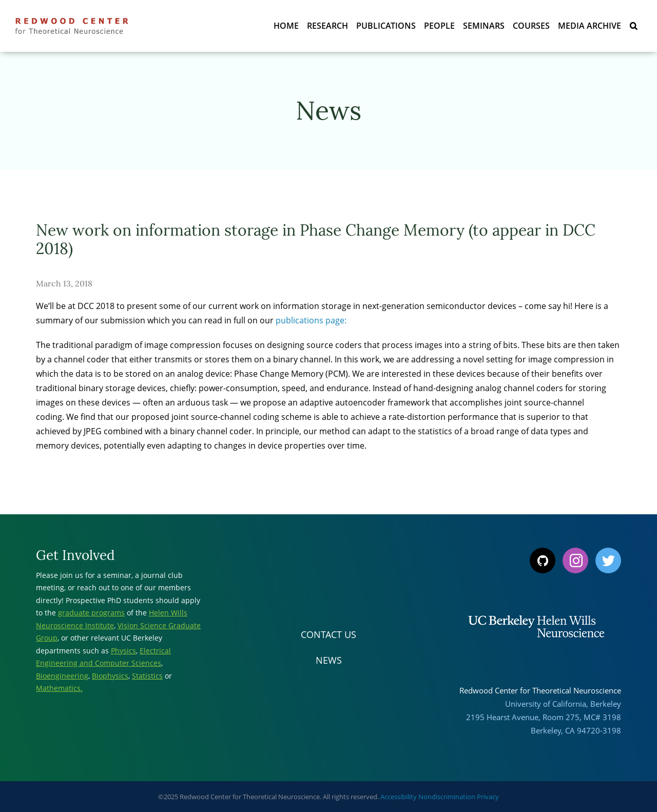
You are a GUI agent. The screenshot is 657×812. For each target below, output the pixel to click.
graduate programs (91, 613)
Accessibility (399, 797)
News (329, 660)
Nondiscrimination (447, 797)
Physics (123, 651)
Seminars (484, 26)
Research (327, 26)
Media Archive (590, 26)
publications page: (311, 320)
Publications (386, 26)
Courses (531, 26)
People (439, 26)
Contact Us (328, 634)
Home (286, 26)
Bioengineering (62, 676)
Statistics (147, 676)
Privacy (488, 797)
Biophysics (110, 676)
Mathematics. (59, 688)
